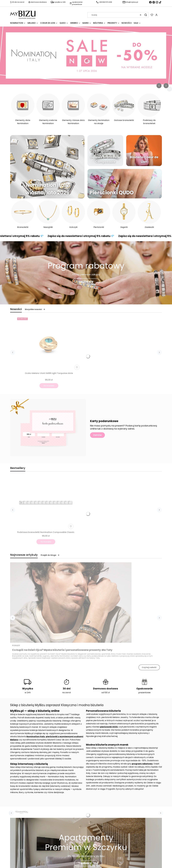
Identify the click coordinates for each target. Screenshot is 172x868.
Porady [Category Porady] (16, 645)
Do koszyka (49, 386)
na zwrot (67, 693)
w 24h (28, 693)
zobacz (86, 863)
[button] (146, 15)
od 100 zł (106, 693)
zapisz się (86, 281)
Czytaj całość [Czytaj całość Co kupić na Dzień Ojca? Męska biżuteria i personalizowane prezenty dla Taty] (149, 667)
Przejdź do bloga (50, 555)
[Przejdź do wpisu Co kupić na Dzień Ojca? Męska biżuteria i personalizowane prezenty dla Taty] (71, 603)
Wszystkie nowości (35, 309)
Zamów (97, 435)
